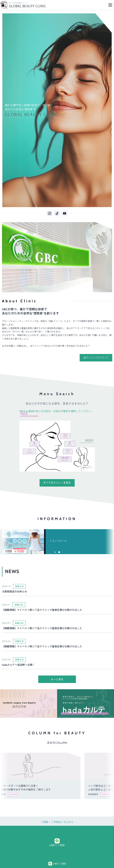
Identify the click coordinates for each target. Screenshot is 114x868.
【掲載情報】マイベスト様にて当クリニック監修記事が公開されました (42, 610)
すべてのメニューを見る (57, 483)
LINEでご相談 (57, 843)
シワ (29, 451)
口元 (68, 451)
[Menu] (110, 5)
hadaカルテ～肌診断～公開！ (18, 665)
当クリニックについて (96, 358)
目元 (65, 436)
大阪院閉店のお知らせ (14, 592)
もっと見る (57, 679)
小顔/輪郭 (65, 459)
